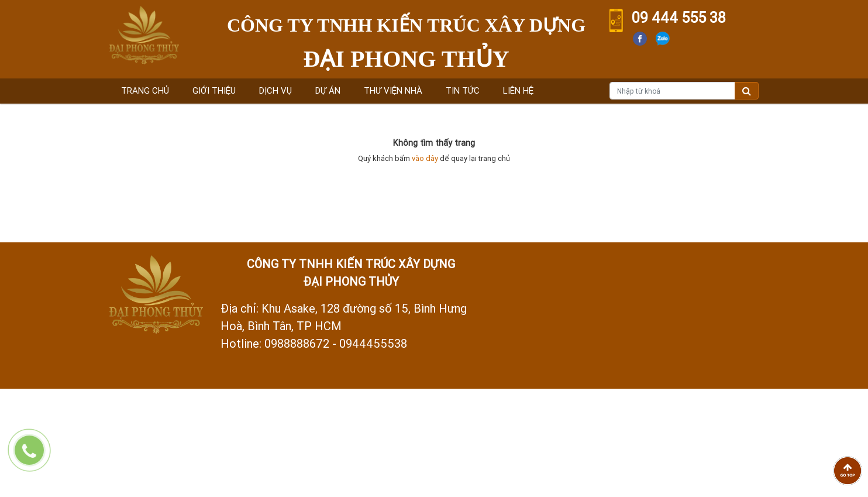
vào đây (425, 158)
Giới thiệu (214, 90)
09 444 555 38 (679, 18)
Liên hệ (518, 90)
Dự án (328, 90)
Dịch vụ (275, 90)
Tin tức (463, 90)
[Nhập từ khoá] (672, 91)
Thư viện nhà (393, 90)
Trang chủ (145, 90)
